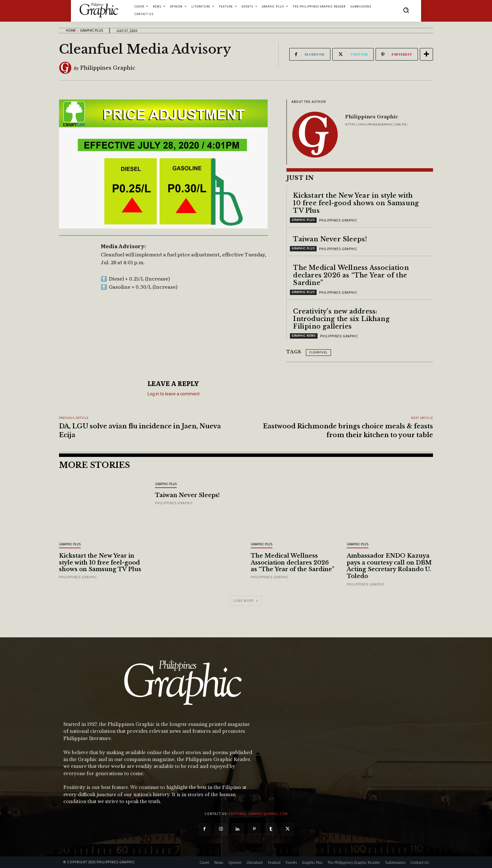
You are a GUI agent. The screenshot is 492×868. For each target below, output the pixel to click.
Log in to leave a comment (174, 394)
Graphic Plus (91, 30)
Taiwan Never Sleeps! (330, 239)
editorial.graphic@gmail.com (258, 814)
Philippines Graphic (108, 68)
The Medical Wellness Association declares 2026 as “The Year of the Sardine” (351, 275)
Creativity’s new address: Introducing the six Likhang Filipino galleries (341, 319)
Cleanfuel (318, 352)
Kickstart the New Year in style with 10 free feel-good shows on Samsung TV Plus (356, 203)
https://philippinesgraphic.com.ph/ (377, 124)
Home (71, 30)
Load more (246, 601)
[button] (406, 10)
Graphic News (304, 336)
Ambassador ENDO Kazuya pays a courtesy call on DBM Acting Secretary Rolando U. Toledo (389, 566)
